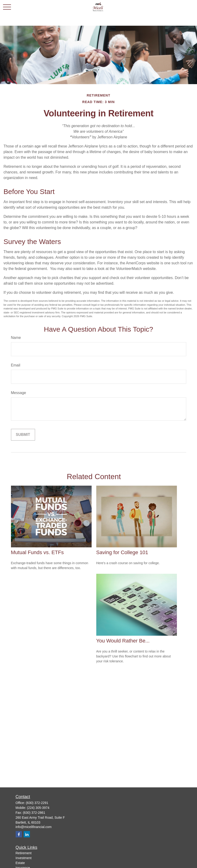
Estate (20, 863)
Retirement (24, 853)
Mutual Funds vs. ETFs (37, 552)
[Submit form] (23, 435)
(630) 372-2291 (37, 803)
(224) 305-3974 (38, 808)
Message (19, 393)
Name (16, 338)
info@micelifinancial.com (34, 827)
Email (16, 365)
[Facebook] (19, 834)
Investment (24, 858)
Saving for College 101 (122, 552)
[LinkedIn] (27, 834)
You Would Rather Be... (123, 641)
